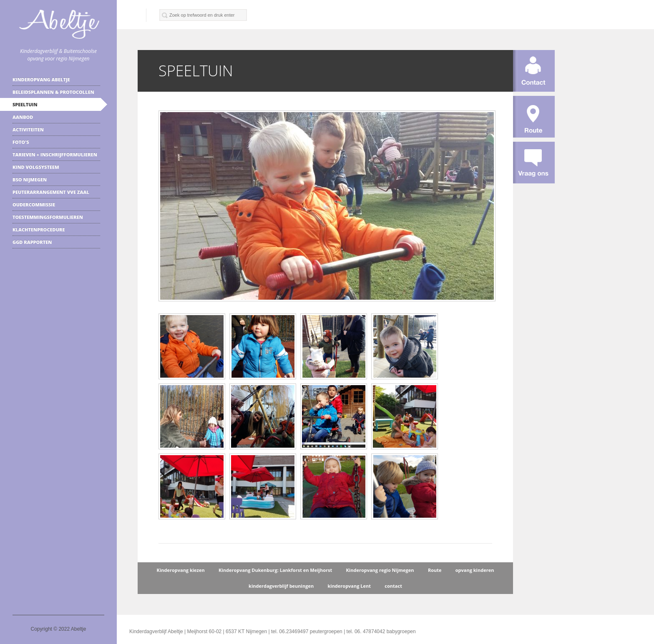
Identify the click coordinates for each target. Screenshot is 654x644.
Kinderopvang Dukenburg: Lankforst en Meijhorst (275, 570)
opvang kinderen (475, 570)
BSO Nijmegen (30, 179)
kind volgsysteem (36, 167)
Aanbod (23, 117)
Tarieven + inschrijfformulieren (55, 154)
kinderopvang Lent (349, 586)
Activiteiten (28, 129)
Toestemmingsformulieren (48, 217)
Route (435, 570)
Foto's (21, 142)
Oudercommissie (34, 204)
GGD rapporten (32, 242)
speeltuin (25, 104)
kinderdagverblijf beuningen (281, 586)
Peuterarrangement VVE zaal (51, 192)
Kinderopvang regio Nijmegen (380, 570)
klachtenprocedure (39, 229)
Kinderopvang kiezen (181, 570)
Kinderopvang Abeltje (41, 79)
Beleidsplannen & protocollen (53, 92)
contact (393, 586)
